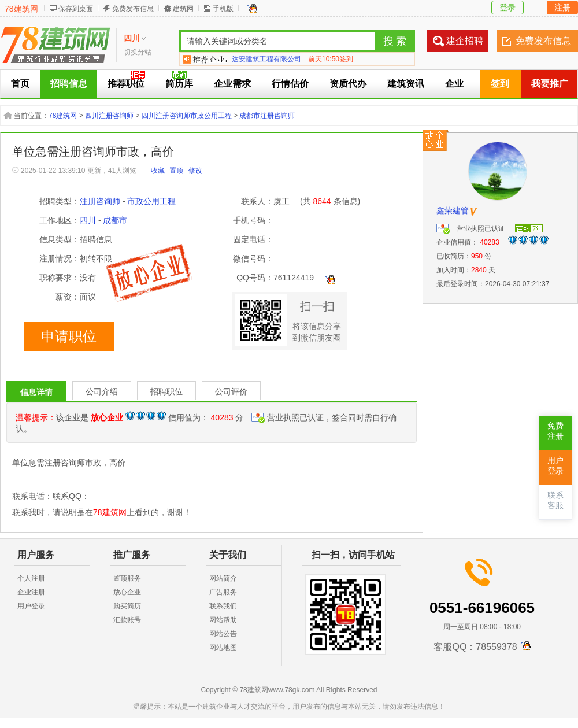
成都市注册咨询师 (267, 116)
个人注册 (31, 578)
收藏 (158, 171)
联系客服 (555, 500)
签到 (500, 84)
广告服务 (223, 592)
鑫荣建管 (453, 210)
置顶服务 (127, 578)
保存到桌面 (76, 9)
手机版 (223, 9)
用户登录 (31, 606)
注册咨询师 (100, 201)
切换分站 (138, 52)
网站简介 (223, 578)
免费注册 (555, 431)
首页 (20, 84)
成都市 (115, 220)
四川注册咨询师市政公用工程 (187, 116)
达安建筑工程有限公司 (266, 59)
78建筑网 (21, 9)
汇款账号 (127, 620)
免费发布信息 (133, 9)
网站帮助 (223, 620)
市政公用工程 (151, 201)
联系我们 (223, 606)
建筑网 (183, 9)
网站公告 (223, 634)
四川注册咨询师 (109, 116)
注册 (562, 8)
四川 (88, 220)
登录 (507, 8)
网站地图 (223, 648)
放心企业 (127, 592)
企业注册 (31, 592)
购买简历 (127, 606)
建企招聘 (465, 41)
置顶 (176, 171)
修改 (195, 171)
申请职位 (69, 337)
